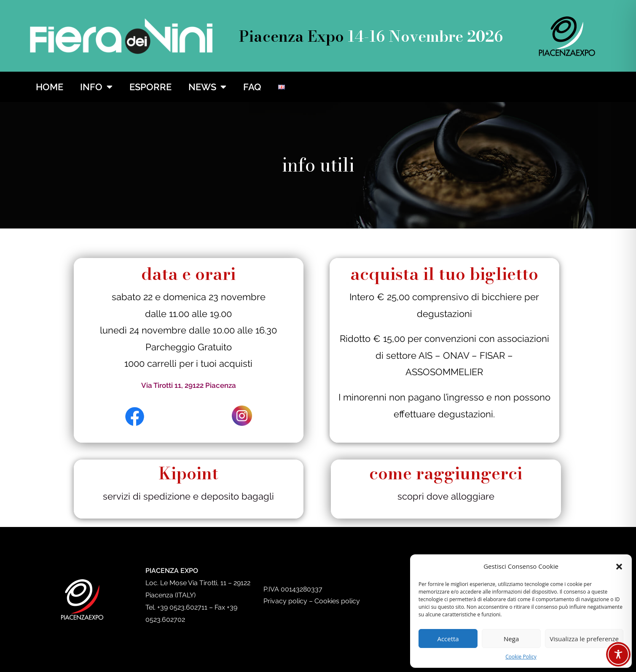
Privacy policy (285, 601)
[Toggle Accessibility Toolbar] (618, 654)
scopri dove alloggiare (446, 496)
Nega (511, 639)
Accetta (448, 639)
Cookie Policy (521, 657)
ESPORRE (150, 87)
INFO (96, 87)
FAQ (252, 87)
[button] (619, 567)
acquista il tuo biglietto (444, 274)
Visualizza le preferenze (584, 639)
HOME (50, 87)
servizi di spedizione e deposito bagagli (188, 496)
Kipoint (188, 473)
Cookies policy (337, 601)
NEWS (207, 87)
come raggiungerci (446, 473)
